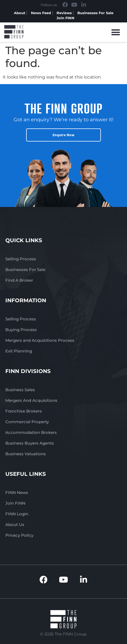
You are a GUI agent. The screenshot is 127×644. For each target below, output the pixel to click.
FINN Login (17, 514)
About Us (15, 525)
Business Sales (20, 390)
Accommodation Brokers (31, 432)
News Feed (41, 13)
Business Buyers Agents (30, 443)
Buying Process (21, 330)
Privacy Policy (19, 535)
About (20, 13)
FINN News (17, 492)
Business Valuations (26, 454)
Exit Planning (19, 351)
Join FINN (66, 18)
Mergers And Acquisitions (31, 400)
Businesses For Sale (95, 13)
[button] (116, 32)
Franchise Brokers (24, 411)
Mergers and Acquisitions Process (40, 340)
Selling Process (21, 259)
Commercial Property (27, 422)
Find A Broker (19, 280)
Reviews (64, 13)
